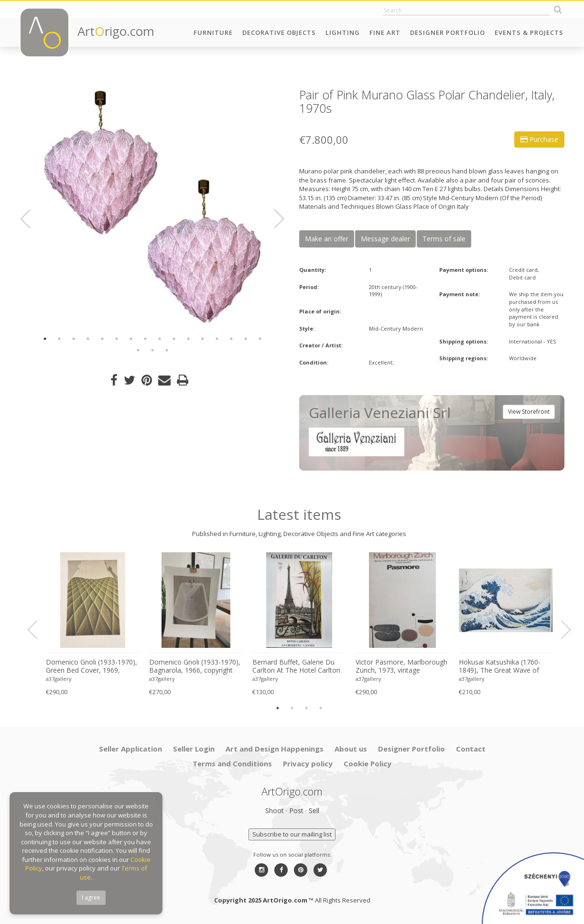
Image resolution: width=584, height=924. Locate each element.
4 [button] (88, 339)
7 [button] (131, 339)
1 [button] (45, 339)
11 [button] (188, 339)
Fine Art (385, 32)
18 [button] (152, 350)
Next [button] (273, 219)
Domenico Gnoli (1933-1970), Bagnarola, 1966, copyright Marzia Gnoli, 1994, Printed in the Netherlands (195, 666)
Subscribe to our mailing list (292, 834)
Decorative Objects (279, 32)
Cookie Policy (368, 763)
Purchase (539, 139)
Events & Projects (529, 32)
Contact (471, 749)
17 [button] (138, 350)
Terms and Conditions (232, 763)
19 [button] (167, 350)
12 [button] (203, 339)
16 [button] (260, 339)
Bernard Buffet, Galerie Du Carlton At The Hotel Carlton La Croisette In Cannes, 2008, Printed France (298, 666)
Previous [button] (31, 219)
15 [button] (246, 339)
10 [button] (174, 339)
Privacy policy (308, 763)
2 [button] (59, 339)
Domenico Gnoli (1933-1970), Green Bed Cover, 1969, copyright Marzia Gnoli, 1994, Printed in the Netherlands (92, 666)
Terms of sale (444, 239)
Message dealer (385, 239)
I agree (91, 897)
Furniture (213, 32)
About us (351, 749)
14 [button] (231, 339)
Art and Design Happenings (275, 749)
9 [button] (160, 339)
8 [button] (145, 339)
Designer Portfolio (448, 32)
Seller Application (130, 749)
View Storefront (529, 412)
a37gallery (59, 679)
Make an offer (327, 239)
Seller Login (194, 749)
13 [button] (217, 339)
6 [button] (117, 339)
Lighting (343, 32)
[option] (152, 207)
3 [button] (74, 339)
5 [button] (102, 339)
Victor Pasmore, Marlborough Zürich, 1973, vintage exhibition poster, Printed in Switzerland (401, 666)
